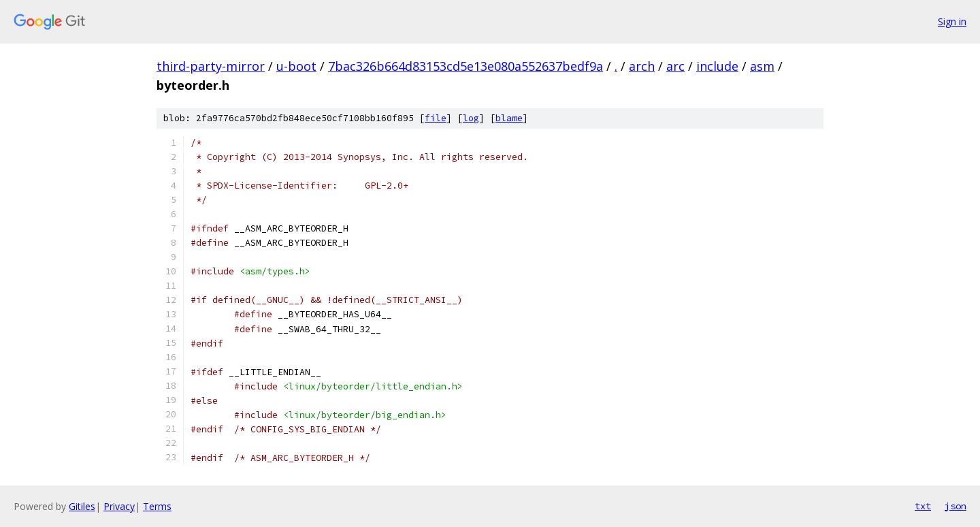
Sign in (952, 21)
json (955, 506)
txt (923, 506)
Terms (157, 506)
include (717, 66)
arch (642, 66)
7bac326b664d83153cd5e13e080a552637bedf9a (465, 66)
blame (509, 118)
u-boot (296, 66)
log (471, 118)
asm (762, 66)
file (436, 118)
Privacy (119, 506)
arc (675, 66)
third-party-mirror (211, 66)
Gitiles (82, 506)
